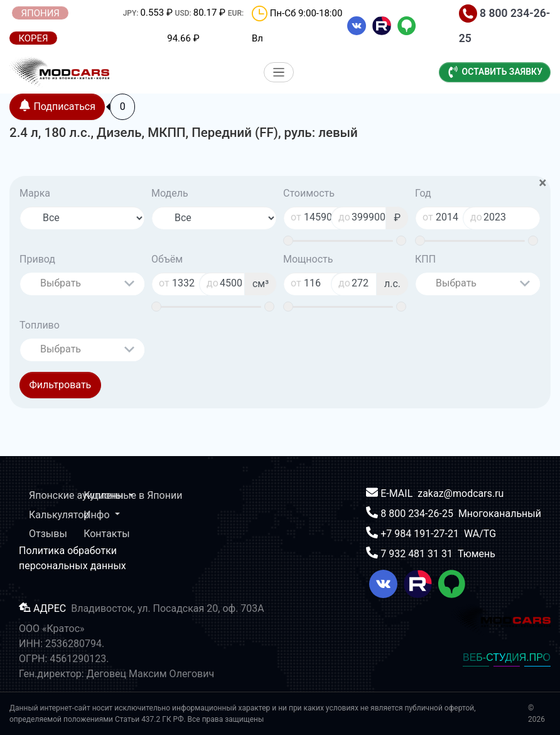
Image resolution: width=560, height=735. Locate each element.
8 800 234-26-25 (418, 514)
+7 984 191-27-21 (421, 534)
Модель (170, 193)
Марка (35, 193)
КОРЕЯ (33, 38)
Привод (37, 259)
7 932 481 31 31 (418, 554)
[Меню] (279, 73)
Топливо (40, 325)
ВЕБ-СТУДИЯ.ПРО (507, 657)
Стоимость (309, 193)
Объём (167, 259)
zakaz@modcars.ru (460, 493)
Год (423, 193)
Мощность (308, 259)
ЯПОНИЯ (40, 13)
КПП (425, 259)
